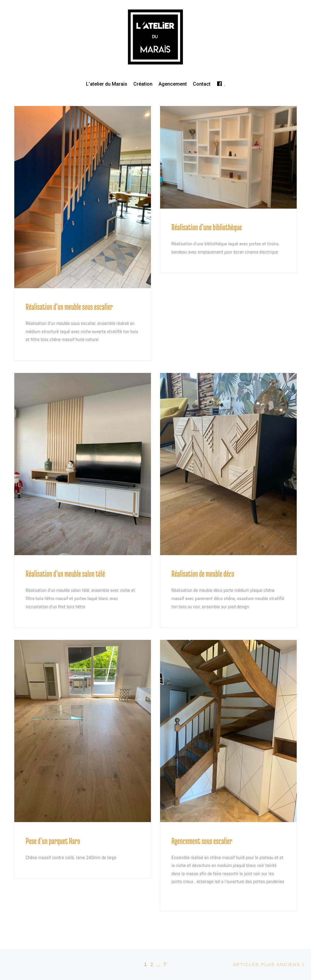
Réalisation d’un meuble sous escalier (69, 307)
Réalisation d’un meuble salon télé (65, 574)
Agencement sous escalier (202, 841)
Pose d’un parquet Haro (53, 841)
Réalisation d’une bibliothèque (207, 227)
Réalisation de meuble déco (203, 574)
